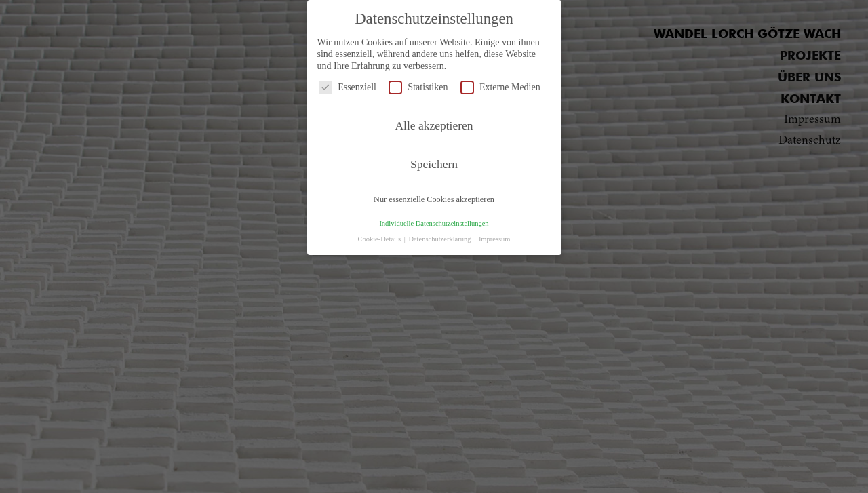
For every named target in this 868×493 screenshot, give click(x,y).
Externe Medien (500, 87)
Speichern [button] (434, 164)
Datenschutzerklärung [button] (440, 239)
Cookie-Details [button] (380, 239)
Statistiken (418, 87)
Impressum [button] (495, 239)
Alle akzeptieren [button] (434, 125)
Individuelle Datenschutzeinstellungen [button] (434, 223)
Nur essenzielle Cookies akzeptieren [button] (434, 199)
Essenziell (348, 87)
